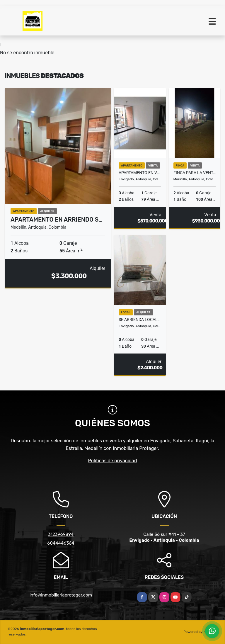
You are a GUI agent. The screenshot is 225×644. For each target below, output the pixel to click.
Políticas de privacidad (113, 461)
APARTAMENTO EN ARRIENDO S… (57, 220)
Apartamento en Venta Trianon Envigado (140, 173)
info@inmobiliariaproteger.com (61, 595)
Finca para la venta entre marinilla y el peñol (195, 173)
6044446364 (61, 543)
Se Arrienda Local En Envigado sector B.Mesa (140, 320)
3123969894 (61, 534)
